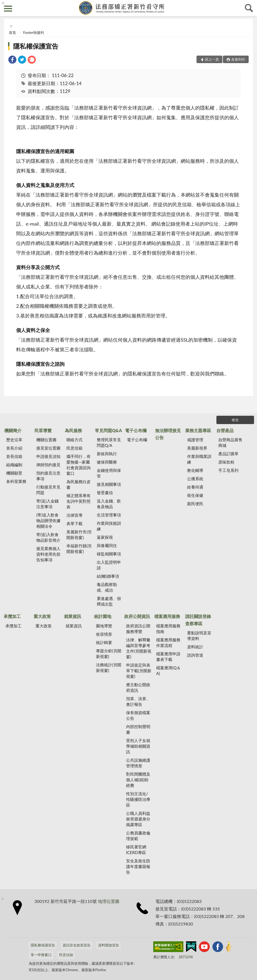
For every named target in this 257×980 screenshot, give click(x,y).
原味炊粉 (226, 462)
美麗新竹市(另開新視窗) (79, 535)
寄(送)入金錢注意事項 (47, 504)
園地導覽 (104, 626)
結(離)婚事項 (108, 576)
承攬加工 (12, 616)
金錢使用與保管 (109, 473)
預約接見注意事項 (48, 476)
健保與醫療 (107, 462)
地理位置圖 (109, 901)
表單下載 (74, 523)
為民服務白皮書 (78, 484)
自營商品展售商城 (230, 442)
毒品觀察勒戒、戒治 (107, 587)
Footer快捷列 (33, 32)
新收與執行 (107, 454)
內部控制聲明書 (138, 729)
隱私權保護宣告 (36, 46)
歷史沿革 (14, 440)
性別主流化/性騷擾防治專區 (138, 799)
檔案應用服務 (167, 616)
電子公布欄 (136, 430)
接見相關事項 (109, 484)
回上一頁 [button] (212, 59)
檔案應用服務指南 (168, 629)
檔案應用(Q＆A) (168, 670)
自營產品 (225, 430)
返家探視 (105, 537)
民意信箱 (74, 448)
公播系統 (195, 479)
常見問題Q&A (108, 430)
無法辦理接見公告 (168, 434)
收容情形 (104, 634)
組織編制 (14, 465)
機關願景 (14, 473)
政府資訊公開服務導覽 (138, 629)
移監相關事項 (109, 554)
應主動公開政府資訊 (138, 687)
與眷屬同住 (107, 545)
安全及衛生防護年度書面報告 (138, 866)
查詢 (249, 8)
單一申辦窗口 (41, 955)
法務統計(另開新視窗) (109, 668)
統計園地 (103, 616)
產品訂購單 (228, 454)
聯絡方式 (74, 440)
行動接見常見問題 (48, 490)
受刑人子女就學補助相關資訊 (138, 746)
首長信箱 (14, 456)
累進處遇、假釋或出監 (109, 601)
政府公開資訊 (137, 616)
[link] (12, 60)
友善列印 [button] (238, 59)
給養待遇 (195, 487)
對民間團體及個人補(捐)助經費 (138, 780)
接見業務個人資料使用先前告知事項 (48, 554)
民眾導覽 (43, 430)
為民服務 (73, 430)
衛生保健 (195, 495)
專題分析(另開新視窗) (109, 654)
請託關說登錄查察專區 (198, 620)
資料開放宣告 (109, 945)
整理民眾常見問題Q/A (109, 442)
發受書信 (105, 493)
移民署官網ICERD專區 (136, 850)
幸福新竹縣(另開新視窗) (79, 549)
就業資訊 (73, 616)
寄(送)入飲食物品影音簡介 (48, 537)
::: (3, 3)
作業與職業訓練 (199, 459)
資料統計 (195, 647)
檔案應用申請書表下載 (168, 657)
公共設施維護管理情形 (138, 763)
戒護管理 (195, 440)
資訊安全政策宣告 (77, 945)
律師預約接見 (48, 465)
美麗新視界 (197, 448)
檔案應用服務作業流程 (168, 643)
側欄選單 (8, 9)
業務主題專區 (198, 430)
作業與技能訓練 (109, 526)
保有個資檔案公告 (138, 715)
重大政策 (42, 616)
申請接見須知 (48, 456)
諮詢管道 (195, 655)
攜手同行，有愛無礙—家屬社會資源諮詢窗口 (78, 465)
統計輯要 (104, 642)
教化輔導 (195, 470)
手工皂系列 (228, 470)
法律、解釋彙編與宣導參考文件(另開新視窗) (139, 648)
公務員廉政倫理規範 (138, 836)
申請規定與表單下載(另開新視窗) (139, 671)
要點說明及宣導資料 (199, 636)
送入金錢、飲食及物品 (109, 504)
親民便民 (195, 504)
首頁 (12, 32)
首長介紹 (14, 448)
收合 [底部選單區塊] (235, 420)
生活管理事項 (109, 515)
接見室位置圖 (48, 448)
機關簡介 (13, 430)
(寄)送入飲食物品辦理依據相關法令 (48, 520)
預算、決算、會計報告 (138, 701)
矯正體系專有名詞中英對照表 (78, 501)
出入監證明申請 (109, 565)
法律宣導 (74, 515)
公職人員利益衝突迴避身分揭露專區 (138, 819)
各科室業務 (16, 481)
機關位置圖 (46, 440)
